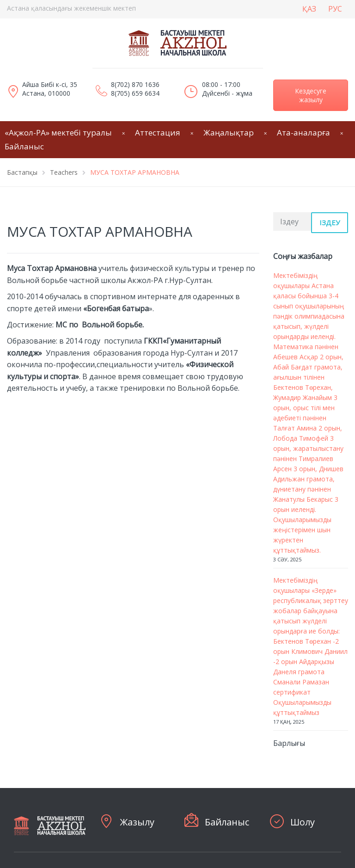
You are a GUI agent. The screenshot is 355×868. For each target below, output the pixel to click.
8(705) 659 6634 (135, 93)
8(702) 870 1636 (135, 84)
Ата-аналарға (303, 132)
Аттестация (158, 132)
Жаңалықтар (229, 132)
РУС (335, 9)
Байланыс (227, 822)
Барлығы (289, 743)
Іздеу (330, 222)
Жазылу (137, 822)
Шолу (303, 822)
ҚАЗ (309, 9)
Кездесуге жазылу (311, 95)
